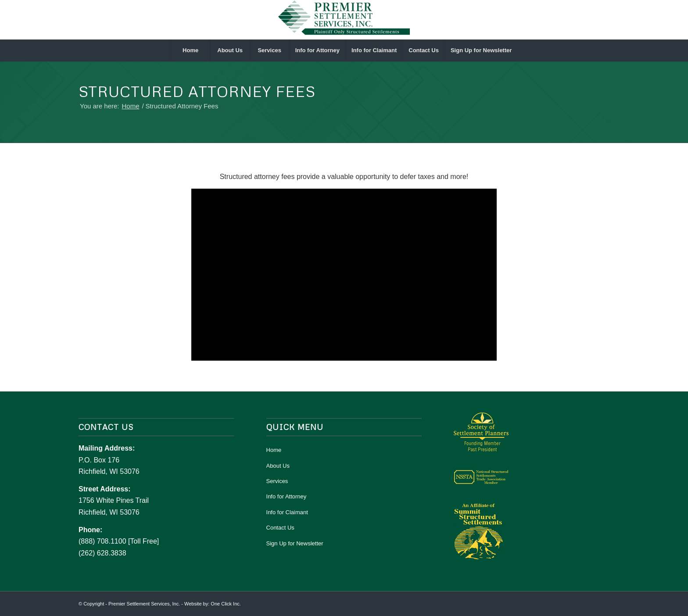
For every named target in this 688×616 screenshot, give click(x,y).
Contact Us (280, 528)
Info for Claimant (287, 512)
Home (274, 450)
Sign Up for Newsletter (295, 543)
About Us (278, 466)
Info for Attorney (287, 496)
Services (277, 481)
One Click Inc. (226, 604)
